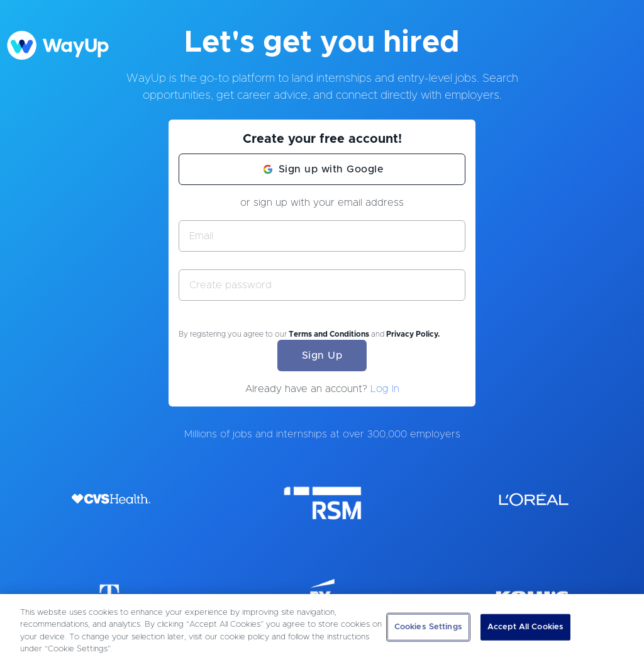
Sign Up (322, 356)
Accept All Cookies (525, 627)
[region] (322, 628)
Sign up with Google (331, 169)
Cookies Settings (428, 627)
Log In (385, 389)
